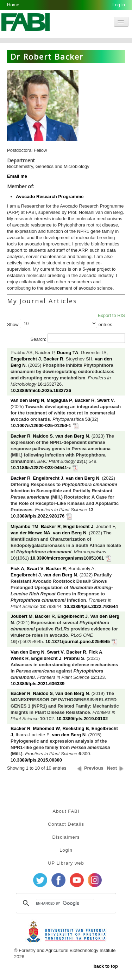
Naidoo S (43, 436)
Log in (119, 5)
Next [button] (112, 768)
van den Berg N (27, 400)
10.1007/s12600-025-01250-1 (41, 425)
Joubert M (21, 616)
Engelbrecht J (26, 359)
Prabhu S (74, 658)
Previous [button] (94, 768)
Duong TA (67, 353)
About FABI (66, 811)
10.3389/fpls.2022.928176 (37, 516)
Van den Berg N (27, 652)
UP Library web (66, 863)
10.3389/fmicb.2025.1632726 (41, 390)
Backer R (53, 359)
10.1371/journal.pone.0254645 (78, 641)
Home (13, 5)
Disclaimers (66, 837)
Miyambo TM (24, 526)
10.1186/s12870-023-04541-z (41, 468)
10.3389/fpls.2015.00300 (36, 760)
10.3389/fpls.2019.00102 (82, 719)
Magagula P (59, 400)
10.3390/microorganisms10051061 (67, 558)
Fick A (17, 569)
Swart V (106, 400)
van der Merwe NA (30, 533)
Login (66, 850)
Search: (78, 338)
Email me (17, 176)
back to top (106, 966)
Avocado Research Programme (50, 197)
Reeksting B (76, 728)
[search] (65, 903)
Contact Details (66, 824)
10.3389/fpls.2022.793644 (91, 606)
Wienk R (20, 658)
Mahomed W (47, 728)
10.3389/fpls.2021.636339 (37, 684)
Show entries (60, 323)
